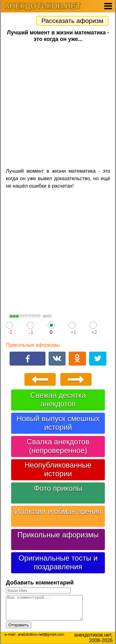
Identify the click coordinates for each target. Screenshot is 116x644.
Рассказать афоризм (72, 21)
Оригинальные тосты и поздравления (58, 562)
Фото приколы (58, 488)
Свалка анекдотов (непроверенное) (58, 446)
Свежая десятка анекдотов (58, 400)
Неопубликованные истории (58, 469)
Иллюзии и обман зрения (58, 511)
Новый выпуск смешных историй (58, 423)
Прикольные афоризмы (33, 345)
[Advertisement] (58, 104)
